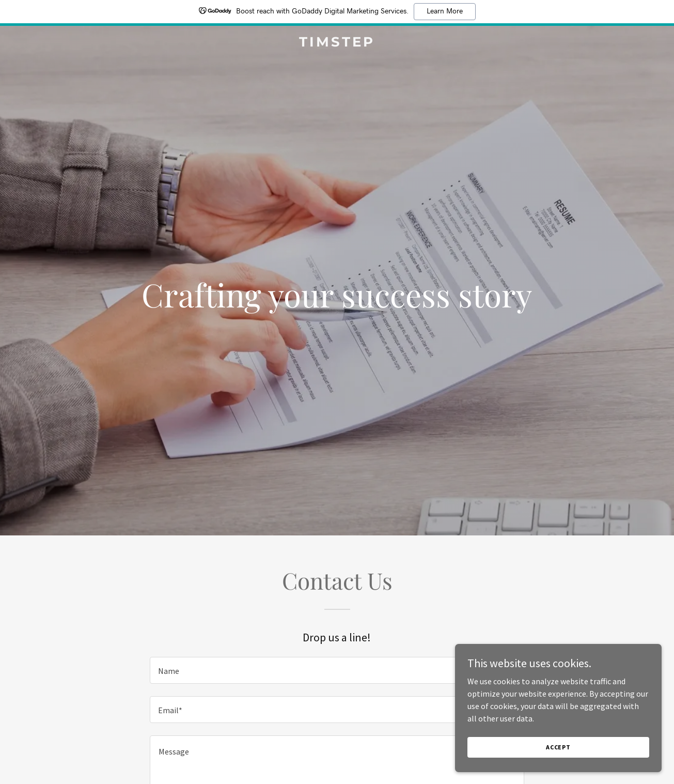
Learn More (445, 11)
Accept (558, 747)
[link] (337, 43)
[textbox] (337, 670)
